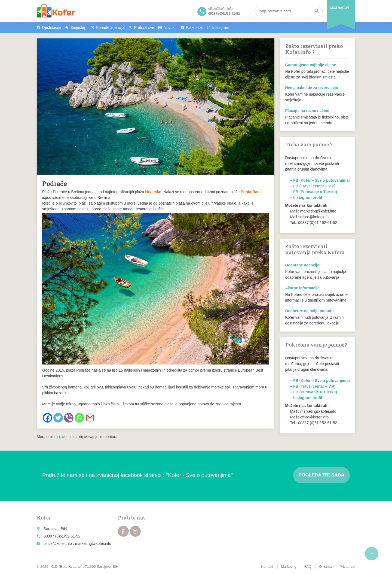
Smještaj (78, 28)
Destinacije (51, 28)
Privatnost (347, 567)
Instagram (221, 28)
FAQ (308, 567)
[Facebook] (48, 418)
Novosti (170, 28)
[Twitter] (58, 418)
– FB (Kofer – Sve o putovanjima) (320, 180)
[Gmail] (90, 418)
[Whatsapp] (79, 418)
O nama (325, 567)
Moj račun (340, 8)
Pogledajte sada (321, 475)
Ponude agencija (110, 28)
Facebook (194, 28)
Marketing (289, 567)
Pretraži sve (144, 28)
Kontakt (267, 567)
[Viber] (69, 418)
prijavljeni (63, 437)
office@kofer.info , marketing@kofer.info (77, 543)
